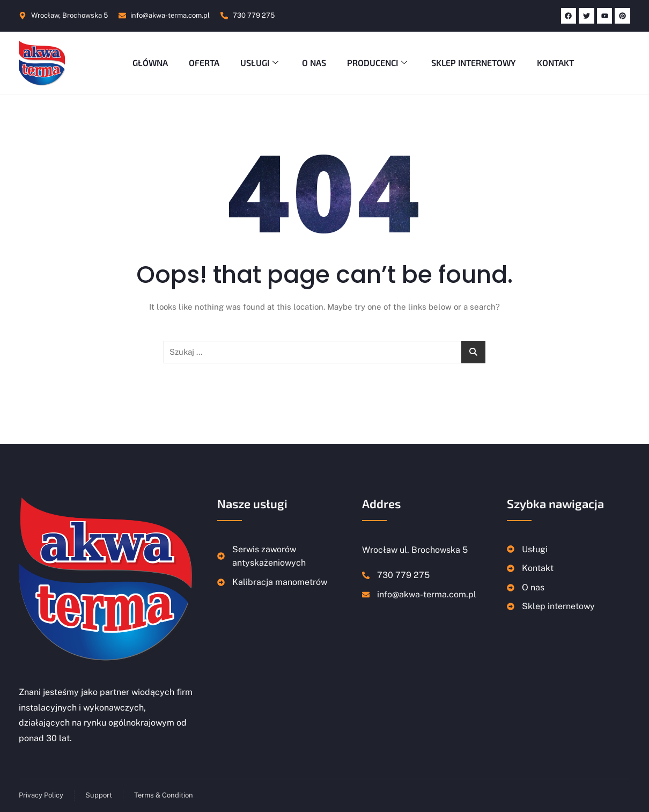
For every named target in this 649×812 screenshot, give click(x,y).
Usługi (260, 63)
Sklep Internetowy (474, 63)
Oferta (203, 63)
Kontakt (556, 63)
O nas (314, 63)
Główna (149, 63)
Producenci (379, 63)
